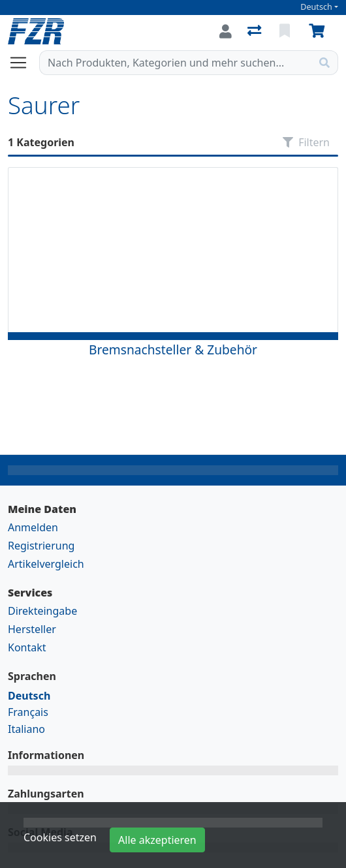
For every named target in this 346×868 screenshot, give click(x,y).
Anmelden (33, 527)
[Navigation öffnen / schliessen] (24, 63)
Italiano (26, 729)
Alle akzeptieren (157, 840)
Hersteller (32, 629)
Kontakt (27, 647)
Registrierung (41, 546)
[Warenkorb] (319, 31)
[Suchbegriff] (176, 63)
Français (28, 712)
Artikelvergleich (46, 564)
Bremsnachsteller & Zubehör (173, 349)
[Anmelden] (226, 31)
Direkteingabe (42, 611)
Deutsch (316, 7)
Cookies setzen (60, 837)
